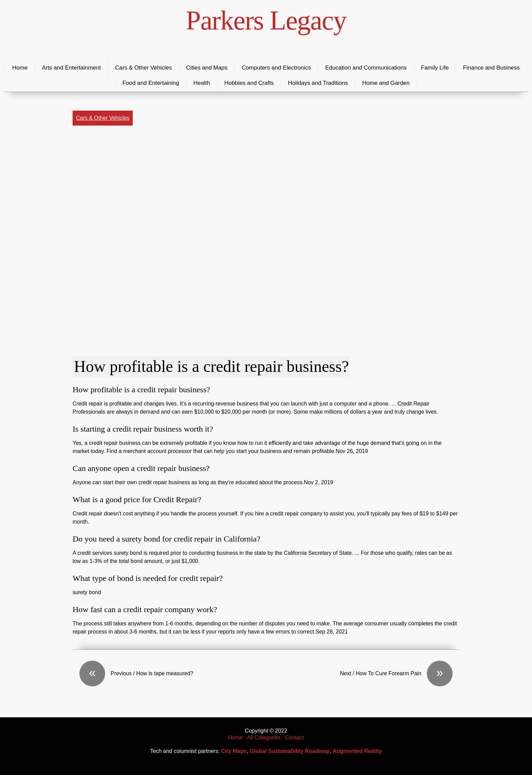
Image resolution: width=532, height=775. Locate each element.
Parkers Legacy (266, 20)
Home (20, 68)
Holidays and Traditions (318, 83)
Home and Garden (386, 83)
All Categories (264, 738)
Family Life (435, 68)
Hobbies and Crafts (249, 83)
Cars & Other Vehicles (143, 68)
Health (202, 83)
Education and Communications (366, 68)
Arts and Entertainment (71, 68)
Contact (294, 738)
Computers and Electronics (276, 68)
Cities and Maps (207, 68)
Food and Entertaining (151, 83)
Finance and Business (491, 68)
